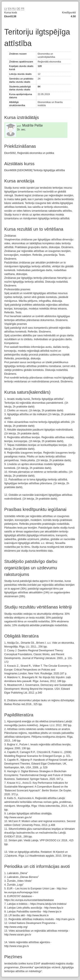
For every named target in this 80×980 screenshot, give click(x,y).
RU (14, 9)
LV (6, 9)
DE (18, 9)
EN (10, 9)
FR (23, 9)
